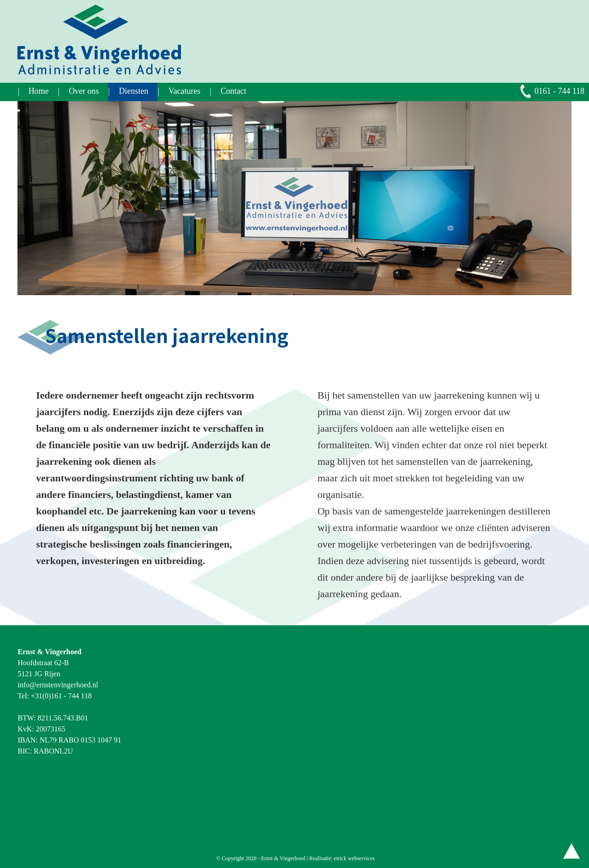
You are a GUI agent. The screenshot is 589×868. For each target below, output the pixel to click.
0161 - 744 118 (559, 91)
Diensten (134, 91)
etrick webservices (354, 858)
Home (39, 91)
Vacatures (184, 91)
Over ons (84, 91)
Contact (233, 91)
